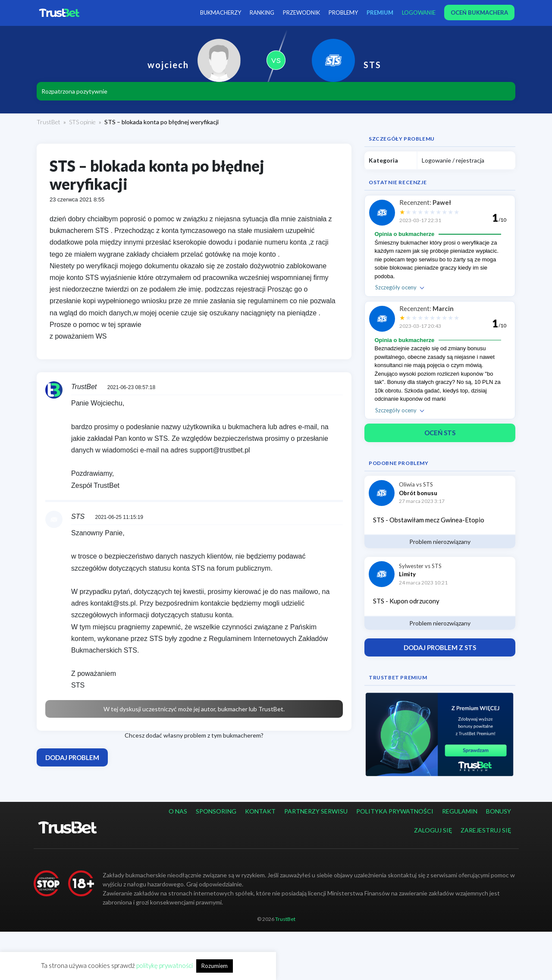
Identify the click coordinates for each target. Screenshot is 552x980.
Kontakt (260, 811)
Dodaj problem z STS (440, 647)
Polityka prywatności (395, 811)
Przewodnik (301, 13)
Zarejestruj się (486, 830)
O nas (178, 811)
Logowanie (419, 13)
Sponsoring (216, 811)
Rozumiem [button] (215, 966)
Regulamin (460, 811)
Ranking (262, 13)
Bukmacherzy (221, 13)
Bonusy (499, 811)
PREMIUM (380, 13)
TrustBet (49, 122)
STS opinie (82, 122)
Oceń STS (440, 433)
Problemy (343, 13)
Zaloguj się (433, 830)
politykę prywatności (165, 965)
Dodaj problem (72, 757)
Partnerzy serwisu (316, 811)
